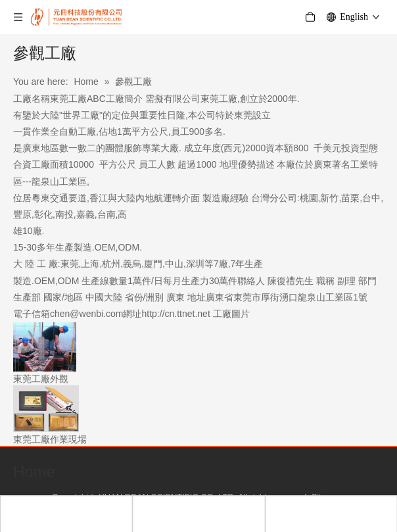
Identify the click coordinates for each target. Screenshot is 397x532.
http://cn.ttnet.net (176, 314)
